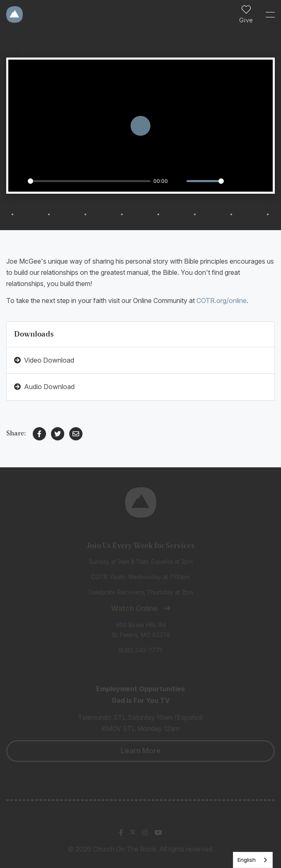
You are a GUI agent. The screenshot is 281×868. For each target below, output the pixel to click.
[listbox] (253, 860)
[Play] (19, 181)
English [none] (247, 860)
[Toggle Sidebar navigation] (266, 14)
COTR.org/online (222, 301)
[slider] (89, 181)
